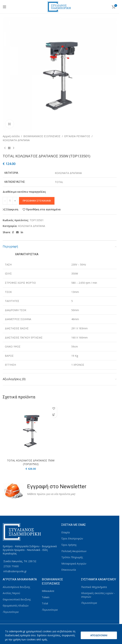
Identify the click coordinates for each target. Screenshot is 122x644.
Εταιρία (66, 532)
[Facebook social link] (13, 232)
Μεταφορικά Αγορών (74, 564)
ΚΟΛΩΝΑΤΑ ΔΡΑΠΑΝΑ (16, 140)
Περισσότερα (11, 612)
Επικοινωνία (69, 570)
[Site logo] (60, 6)
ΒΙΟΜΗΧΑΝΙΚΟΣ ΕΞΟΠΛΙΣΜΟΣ (42, 136)
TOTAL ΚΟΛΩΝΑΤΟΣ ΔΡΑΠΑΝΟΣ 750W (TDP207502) (31, 462)
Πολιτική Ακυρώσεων (74, 551)
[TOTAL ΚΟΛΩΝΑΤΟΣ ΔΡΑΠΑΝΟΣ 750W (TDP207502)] (31, 430)
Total (45, 603)
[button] (54, 415)
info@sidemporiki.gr (15, 571)
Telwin (46, 597)
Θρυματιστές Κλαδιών (16, 606)
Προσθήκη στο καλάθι (37, 201)
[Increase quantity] (15, 201)
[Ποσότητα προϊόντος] (10, 201)
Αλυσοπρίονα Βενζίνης (16, 587)
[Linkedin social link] (22, 232)
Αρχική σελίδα (11, 136)
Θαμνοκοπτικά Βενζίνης (17, 599)
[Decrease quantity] (5, 201)
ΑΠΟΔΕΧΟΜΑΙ (99, 635)
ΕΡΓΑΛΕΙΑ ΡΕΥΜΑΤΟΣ (77, 136)
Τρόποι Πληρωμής (72, 557)
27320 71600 (11, 566)
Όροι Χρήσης (69, 545)
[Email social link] (17, 232)
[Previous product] (5, 148)
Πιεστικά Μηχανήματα (94, 587)
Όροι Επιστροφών (72, 538)
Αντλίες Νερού (11, 593)
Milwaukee (48, 591)
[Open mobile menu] (5, 7)
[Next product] (14, 148)
